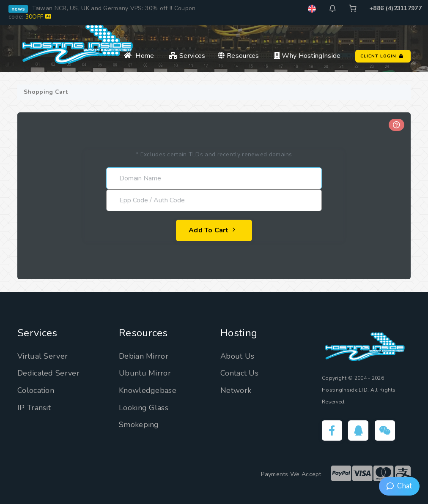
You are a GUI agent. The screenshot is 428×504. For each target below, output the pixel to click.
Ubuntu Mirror (145, 373)
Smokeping (139, 425)
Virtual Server (43, 356)
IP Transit (34, 408)
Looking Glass (144, 408)
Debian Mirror (144, 356)
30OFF (38, 17)
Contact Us (239, 373)
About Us (237, 356)
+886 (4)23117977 (395, 8)
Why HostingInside (307, 56)
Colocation (36, 390)
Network (236, 390)
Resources (238, 56)
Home (139, 56)
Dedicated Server (48, 373)
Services (187, 56)
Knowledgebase (148, 390)
